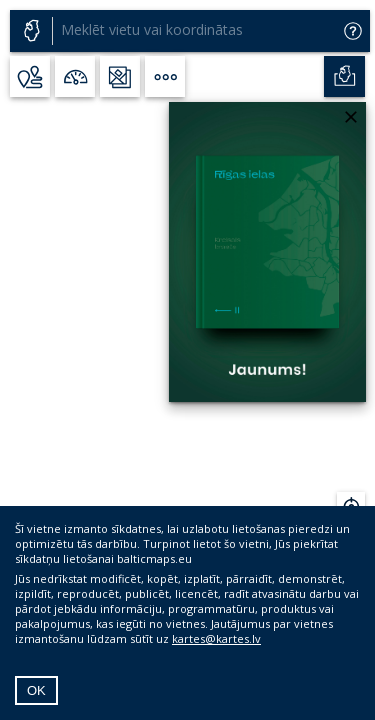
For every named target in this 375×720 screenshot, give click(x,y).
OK (36, 690)
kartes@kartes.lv (216, 638)
